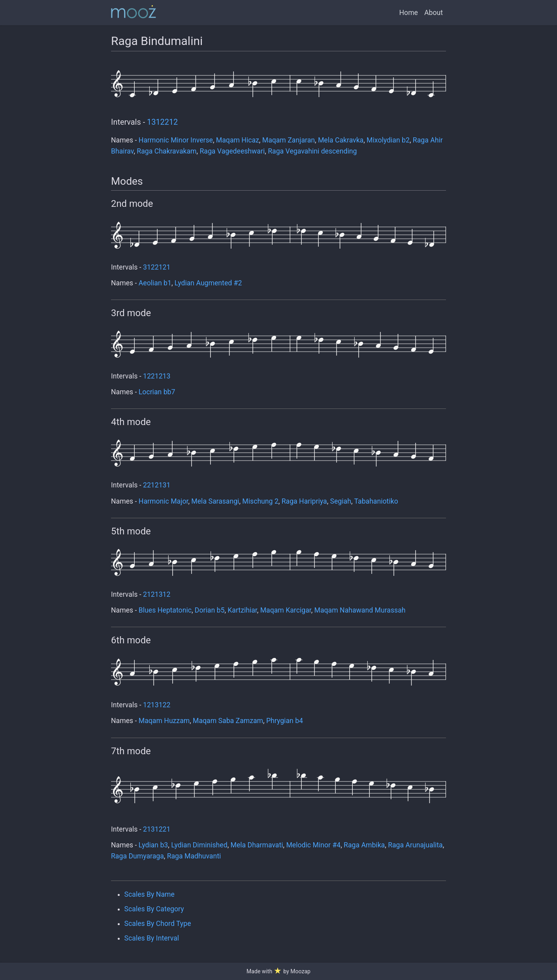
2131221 (157, 829)
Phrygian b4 (285, 721)
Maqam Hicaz (238, 140)
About (434, 13)
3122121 (157, 267)
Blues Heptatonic (165, 610)
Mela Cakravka (341, 140)
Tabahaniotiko (376, 501)
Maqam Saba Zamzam (228, 721)
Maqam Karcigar (286, 610)
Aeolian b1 (155, 283)
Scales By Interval (152, 938)
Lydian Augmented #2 (208, 283)
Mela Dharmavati (257, 845)
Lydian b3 (153, 845)
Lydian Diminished (199, 845)
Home (409, 13)
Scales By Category (154, 909)
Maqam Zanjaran (289, 140)
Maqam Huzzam (164, 721)
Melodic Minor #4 (313, 845)
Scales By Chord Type (158, 924)
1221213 (157, 376)
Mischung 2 (260, 501)
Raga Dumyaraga (137, 856)
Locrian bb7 (157, 392)
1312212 (162, 122)
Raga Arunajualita (415, 845)
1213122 (157, 705)
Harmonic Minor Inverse (176, 140)
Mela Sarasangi (215, 501)
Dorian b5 (210, 610)
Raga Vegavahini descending (312, 151)
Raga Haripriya (304, 501)
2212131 (157, 485)
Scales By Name (150, 894)
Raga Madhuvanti (194, 856)
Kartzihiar (242, 610)
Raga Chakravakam (167, 151)
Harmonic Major (164, 501)
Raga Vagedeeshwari (232, 151)
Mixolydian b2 (388, 140)
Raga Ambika (364, 845)
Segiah (341, 501)
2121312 (157, 594)
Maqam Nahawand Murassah (360, 610)
